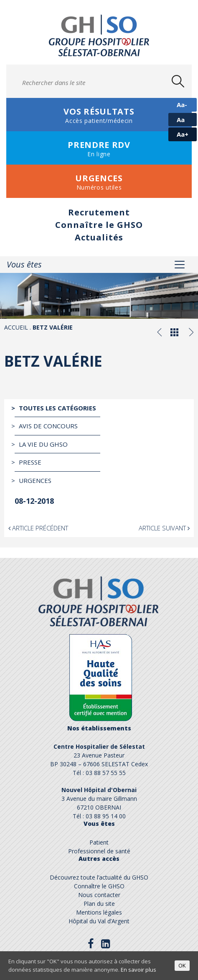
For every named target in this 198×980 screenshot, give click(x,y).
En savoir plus (138, 970)
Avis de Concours (48, 426)
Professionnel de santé (99, 851)
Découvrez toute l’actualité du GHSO (99, 877)
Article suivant (164, 528)
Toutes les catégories (57, 408)
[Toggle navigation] (180, 265)
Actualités (99, 237)
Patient (99, 842)
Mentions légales (99, 912)
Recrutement (99, 212)
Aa (181, 120)
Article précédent (38, 528)
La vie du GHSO (43, 444)
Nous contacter (99, 895)
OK (182, 965)
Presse (30, 462)
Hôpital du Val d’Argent (99, 921)
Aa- (182, 105)
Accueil (16, 327)
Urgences (35, 480)
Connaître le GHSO (99, 225)
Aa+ (183, 134)
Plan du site (99, 904)
